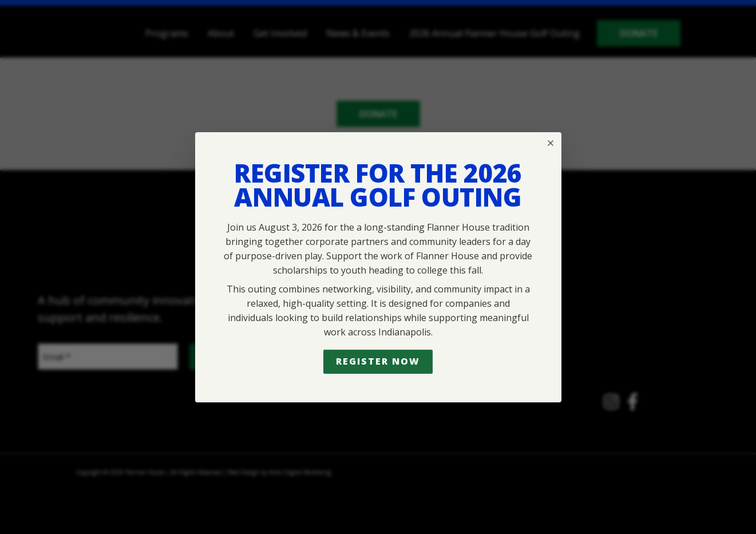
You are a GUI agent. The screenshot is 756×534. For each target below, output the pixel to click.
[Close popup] (551, 143)
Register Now (378, 361)
